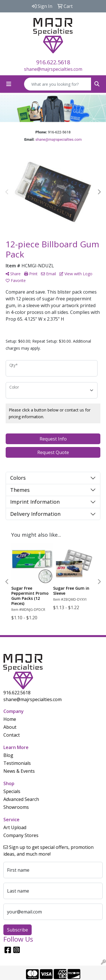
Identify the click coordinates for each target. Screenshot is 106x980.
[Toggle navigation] (9, 84)
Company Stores (21, 835)
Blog (8, 755)
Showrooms (16, 807)
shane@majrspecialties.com (53, 69)
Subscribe (18, 930)
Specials (12, 791)
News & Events (19, 771)
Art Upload (15, 827)
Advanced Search (21, 799)
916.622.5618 (53, 62)
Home (10, 719)
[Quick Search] (58, 84)
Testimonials (17, 763)
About (10, 727)
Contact (12, 735)
